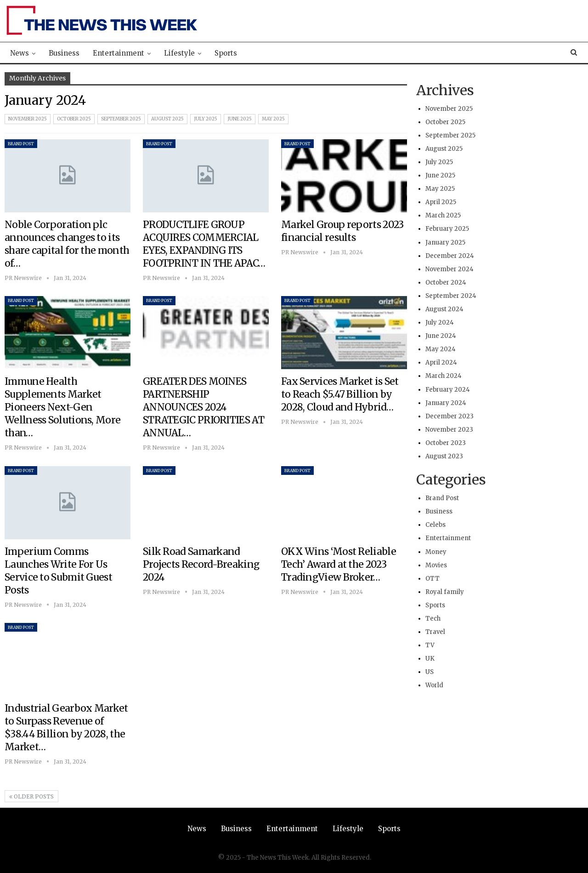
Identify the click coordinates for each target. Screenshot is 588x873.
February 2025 (447, 229)
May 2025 (273, 119)
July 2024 (440, 322)
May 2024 (441, 349)
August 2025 (167, 119)
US (430, 672)
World (434, 685)
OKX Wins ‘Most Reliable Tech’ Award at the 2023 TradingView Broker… (339, 564)
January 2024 (446, 403)
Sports (226, 53)
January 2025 (445, 242)
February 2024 (448, 390)
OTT (433, 579)
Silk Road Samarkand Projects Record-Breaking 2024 (201, 564)
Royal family (445, 592)
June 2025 (240, 119)
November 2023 (449, 430)
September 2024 (451, 296)
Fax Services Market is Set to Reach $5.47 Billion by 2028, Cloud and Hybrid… (340, 394)
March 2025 (443, 215)
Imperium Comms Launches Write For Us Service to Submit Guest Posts (58, 571)
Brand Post (21, 144)
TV (430, 645)
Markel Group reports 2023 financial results (342, 231)
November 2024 (449, 269)
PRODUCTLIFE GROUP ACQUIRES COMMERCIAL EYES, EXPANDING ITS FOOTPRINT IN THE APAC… (204, 244)
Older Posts (31, 796)
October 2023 (446, 443)
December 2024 (450, 256)
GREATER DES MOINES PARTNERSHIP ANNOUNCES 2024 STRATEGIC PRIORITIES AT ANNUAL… (204, 407)
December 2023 (449, 416)
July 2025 (206, 119)
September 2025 (121, 119)
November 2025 (28, 119)
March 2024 (444, 376)
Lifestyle (179, 53)
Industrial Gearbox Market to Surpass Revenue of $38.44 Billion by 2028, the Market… (66, 727)
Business (64, 53)
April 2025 (441, 202)
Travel (435, 632)
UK (430, 659)
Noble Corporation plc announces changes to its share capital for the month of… (67, 244)
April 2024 (441, 362)
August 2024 (444, 309)
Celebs (435, 525)
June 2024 (441, 336)
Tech (433, 619)
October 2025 (74, 119)
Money (436, 552)
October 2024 (446, 282)
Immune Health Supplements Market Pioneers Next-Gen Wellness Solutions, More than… (62, 407)
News (20, 53)
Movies (436, 565)
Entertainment (119, 53)
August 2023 (444, 456)
